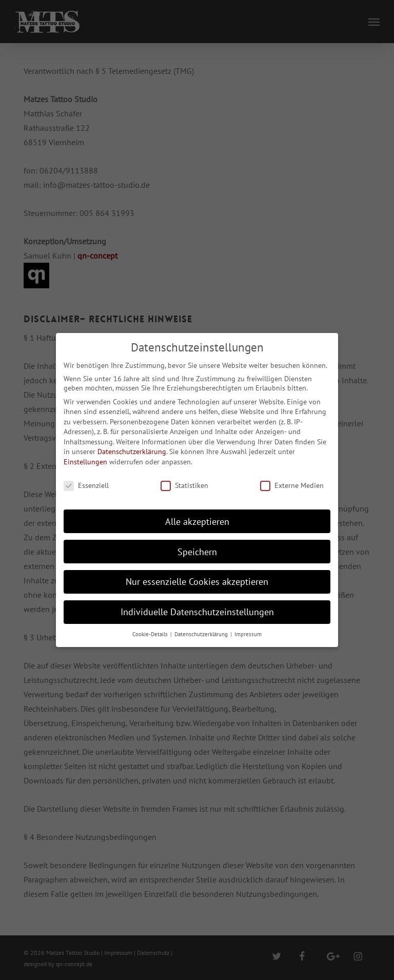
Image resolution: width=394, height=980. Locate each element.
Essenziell (86, 485)
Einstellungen (85, 462)
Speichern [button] (197, 552)
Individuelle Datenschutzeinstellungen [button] (197, 612)
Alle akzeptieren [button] (197, 522)
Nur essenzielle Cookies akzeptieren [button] (197, 582)
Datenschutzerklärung (132, 452)
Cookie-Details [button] (151, 634)
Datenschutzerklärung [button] (202, 634)
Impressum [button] (248, 634)
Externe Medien (292, 485)
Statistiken (184, 485)
